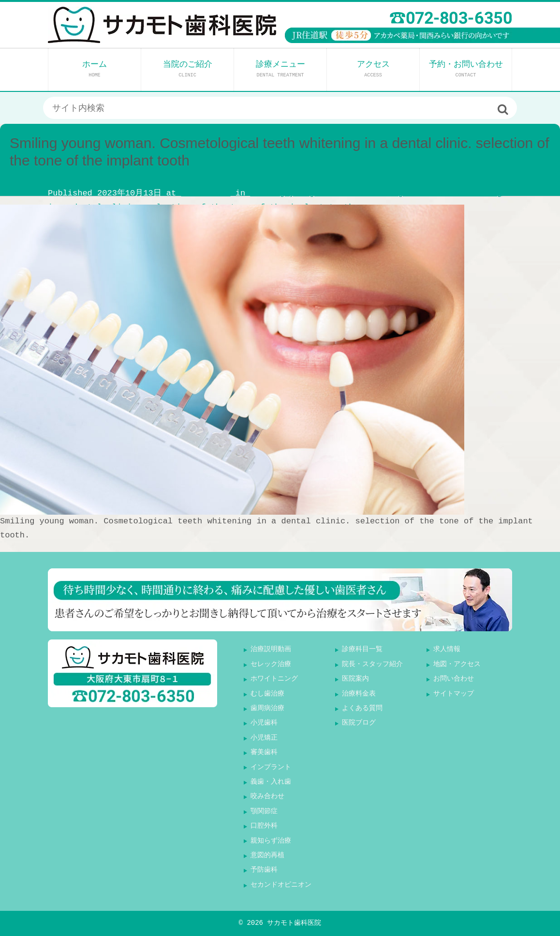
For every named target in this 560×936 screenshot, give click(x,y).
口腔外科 (264, 826)
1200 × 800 (206, 193)
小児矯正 (264, 738)
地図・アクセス (457, 664)
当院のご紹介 (188, 69)
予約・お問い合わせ (466, 69)
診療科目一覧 (362, 649)
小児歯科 (264, 723)
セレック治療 (271, 664)
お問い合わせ (454, 679)
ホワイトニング (274, 679)
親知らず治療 (271, 841)
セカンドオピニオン (281, 885)
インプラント (271, 767)
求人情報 (447, 649)
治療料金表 (359, 694)
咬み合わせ (267, 796)
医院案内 (355, 679)
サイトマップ (454, 694)
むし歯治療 (267, 694)
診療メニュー (280, 69)
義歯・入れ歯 (271, 782)
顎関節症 (264, 811)
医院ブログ (359, 723)
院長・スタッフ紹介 (372, 664)
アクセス (373, 69)
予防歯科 (264, 870)
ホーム (95, 69)
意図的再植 (267, 855)
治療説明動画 (271, 649)
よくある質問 (362, 708)
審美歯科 (264, 752)
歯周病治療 (267, 708)
